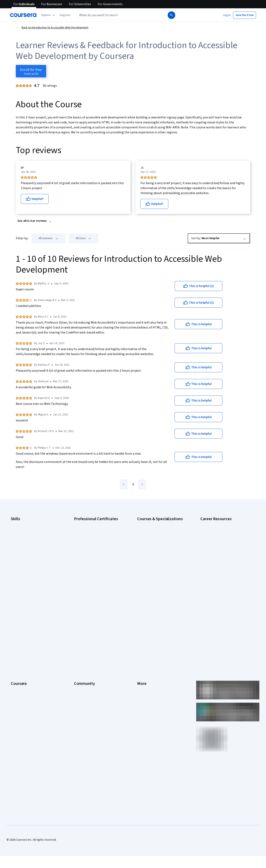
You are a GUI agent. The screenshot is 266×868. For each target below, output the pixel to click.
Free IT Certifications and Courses (222, 559)
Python (15, 574)
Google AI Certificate (87, 524)
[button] (65, 15)
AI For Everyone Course (152, 536)
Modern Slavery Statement (154, 674)
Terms (141, 624)
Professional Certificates (26, 649)
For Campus (18, 680)
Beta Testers (82, 624)
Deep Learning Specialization (155, 549)
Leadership (18, 624)
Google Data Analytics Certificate (95, 536)
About (15, 612)
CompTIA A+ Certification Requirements (225, 536)
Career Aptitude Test (214, 524)
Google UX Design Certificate (92, 555)
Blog (77, 631)
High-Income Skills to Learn (217, 565)
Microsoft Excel (20, 561)
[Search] (171, 15)
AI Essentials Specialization (154, 524)
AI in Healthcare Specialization (156, 543)
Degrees (16, 662)
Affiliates (143, 668)
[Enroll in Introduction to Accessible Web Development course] (31, 71)
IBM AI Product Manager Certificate (96, 567)
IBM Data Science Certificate (92, 574)
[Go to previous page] (124, 484)
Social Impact (19, 693)
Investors (143, 618)
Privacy (142, 631)
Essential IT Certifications (216, 553)
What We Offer (20, 618)
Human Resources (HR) (25, 555)
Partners (79, 618)
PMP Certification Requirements (220, 578)
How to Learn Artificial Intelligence (221, 572)
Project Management (24, 567)
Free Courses (19, 699)
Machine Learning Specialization (157, 567)
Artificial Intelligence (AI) (26, 530)
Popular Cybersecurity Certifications (223, 584)
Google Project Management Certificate (99, 549)
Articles (142, 655)
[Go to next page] (142, 484)
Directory (143, 662)
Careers (16, 631)
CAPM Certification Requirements (221, 530)
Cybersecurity (20, 536)
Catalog (16, 637)
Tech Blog (80, 643)
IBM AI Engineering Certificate (92, 561)
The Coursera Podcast (88, 637)
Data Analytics (20, 543)
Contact (142, 649)
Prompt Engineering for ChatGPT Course (162, 574)
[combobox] (118, 15)
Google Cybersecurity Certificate (95, 530)
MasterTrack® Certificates (27, 655)
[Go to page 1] (133, 485)
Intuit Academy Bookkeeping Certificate (99, 580)
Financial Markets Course (153, 561)
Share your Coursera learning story (33, 705)
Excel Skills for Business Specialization (161, 555)
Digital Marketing (21, 549)
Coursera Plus (19, 643)
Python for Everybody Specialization (160, 580)
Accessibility (145, 643)
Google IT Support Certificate (92, 543)
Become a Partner (22, 687)
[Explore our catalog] (49, 15)
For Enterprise (20, 668)
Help (140, 637)
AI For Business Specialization (156, 530)
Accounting (18, 524)
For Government (21, 674)
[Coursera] (23, 15)
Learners (79, 612)
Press (141, 612)
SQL (13, 580)
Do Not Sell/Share (148, 680)
